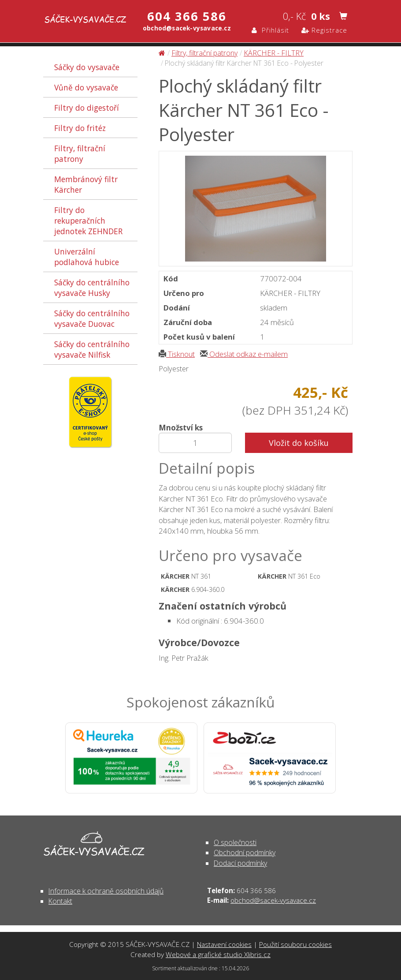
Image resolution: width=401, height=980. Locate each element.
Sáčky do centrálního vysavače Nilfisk (92, 349)
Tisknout (177, 354)
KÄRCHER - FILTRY (274, 53)
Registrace (324, 30)
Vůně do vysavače (86, 87)
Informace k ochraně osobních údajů (106, 891)
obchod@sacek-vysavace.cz (273, 900)
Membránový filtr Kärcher (86, 184)
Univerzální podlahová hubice (87, 257)
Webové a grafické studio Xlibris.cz (218, 954)
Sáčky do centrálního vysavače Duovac (92, 318)
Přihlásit (270, 30)
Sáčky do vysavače (87, 67)
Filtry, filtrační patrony (80, 153)
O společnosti (235, 842)
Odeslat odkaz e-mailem (244, 354)
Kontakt (60, 901)
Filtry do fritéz (80, 128)
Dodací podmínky (240, 863)
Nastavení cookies (224, 944)
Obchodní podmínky (245, 853)
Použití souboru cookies (295, 944)
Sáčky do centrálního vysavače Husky (92, 288)
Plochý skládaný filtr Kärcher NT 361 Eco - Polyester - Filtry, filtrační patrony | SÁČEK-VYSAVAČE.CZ (77, 21)
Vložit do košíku (299, 443)
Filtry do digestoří (87, 108)
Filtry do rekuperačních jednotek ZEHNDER (88, 221)
